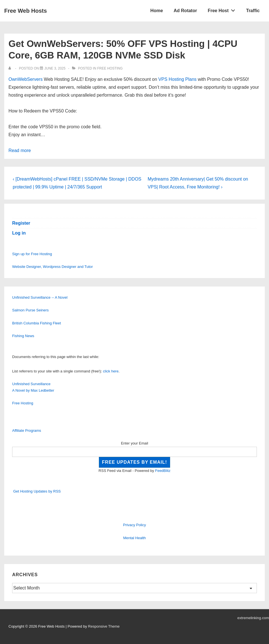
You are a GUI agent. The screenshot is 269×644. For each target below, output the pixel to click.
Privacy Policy (135, 525)
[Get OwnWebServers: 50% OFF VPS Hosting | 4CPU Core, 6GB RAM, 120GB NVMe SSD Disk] (55, 68)
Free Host (223, 9)
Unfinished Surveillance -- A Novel (40, 297)
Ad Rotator (186, 11)
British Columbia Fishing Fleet (37, 323)
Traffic (253, 11)
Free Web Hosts (26, 11)
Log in (19, 233)
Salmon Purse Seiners (30, 310)
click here (111, 371)
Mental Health (134, 538)
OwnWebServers (26, 79)
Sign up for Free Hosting (32, 254)
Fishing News (23, 336)
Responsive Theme (104, 626)
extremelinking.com (253, 618)
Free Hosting (110, 68)
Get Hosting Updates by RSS (37, 491)
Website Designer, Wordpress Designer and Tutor (53, 267)
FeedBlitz (163, 471)
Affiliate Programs (27, 431)
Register (21, 223)
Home (157, 11)
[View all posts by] (11, 68)
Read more (20, 150)
